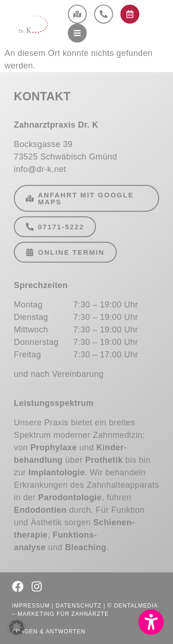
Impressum (31, 606)
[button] (151, 622)
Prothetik (104, 460)
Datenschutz (78, 606)
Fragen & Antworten (49, 632)
